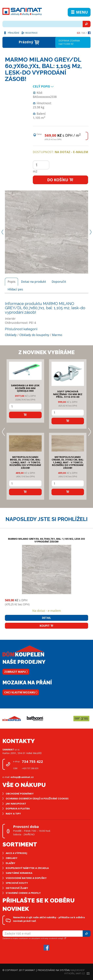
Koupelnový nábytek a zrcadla (27, 868)
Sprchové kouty (17, 883)
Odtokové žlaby (17, 888)
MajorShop (78, 970)
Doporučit (59, 282)
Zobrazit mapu (16, 672)
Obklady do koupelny (34, 335)
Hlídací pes (15, 289)
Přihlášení (11, 33)
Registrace (29, 33)
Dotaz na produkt (34, 282)
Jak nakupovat (16, 804)
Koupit (47, 626)
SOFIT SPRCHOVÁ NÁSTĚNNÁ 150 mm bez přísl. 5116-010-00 (68, 394)
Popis (11, 282)
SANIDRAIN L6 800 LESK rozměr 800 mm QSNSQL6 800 (25, 388)
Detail (46, 618)
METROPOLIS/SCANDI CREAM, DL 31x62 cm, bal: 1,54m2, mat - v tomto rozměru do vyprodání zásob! (68, 462)
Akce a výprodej (16, 853)
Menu (79, 12)
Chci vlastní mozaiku (21, 692)
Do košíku (60, 180)
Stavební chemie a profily (23, 893)
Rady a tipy (13, 813)
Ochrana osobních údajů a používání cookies (37, 798)
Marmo (57, 335)
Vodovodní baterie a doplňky (26, 878)
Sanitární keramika (19, 873)
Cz (78, 33)
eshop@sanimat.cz (22, 777)
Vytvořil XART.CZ (77, 973)
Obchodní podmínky (20, 794)
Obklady (11, 335)
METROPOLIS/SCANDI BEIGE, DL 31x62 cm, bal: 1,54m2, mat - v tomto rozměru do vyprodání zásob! (25, 462)
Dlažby (10, 863)
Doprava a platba (18, 808)
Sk (84, 33)
